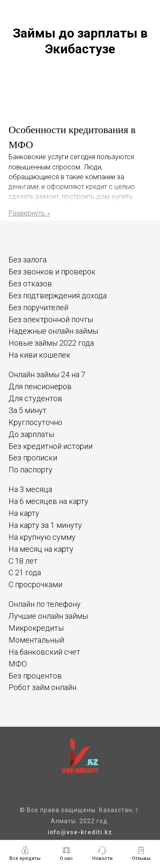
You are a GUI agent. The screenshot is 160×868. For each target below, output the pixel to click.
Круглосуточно (35, 422)
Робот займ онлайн (42, 687)
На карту (24, 513)
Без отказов (30, 284)
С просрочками (35, 584)
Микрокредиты (36, 628)
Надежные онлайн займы (53, 331)
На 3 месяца (30, 489)
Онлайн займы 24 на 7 (47, 374)
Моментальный (36, 640)
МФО (18, 664)
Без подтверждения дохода (58, 296)
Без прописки (33, 458)
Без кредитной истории (51, 446)
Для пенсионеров (40, 386)
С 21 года (25, 572)
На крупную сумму (42, 537)
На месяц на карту (41, 549)
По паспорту (31, 470)
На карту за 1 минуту (45, 525)
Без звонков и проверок (52, 272)
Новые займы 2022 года (51, 343)
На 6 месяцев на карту (48, 501)
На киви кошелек (39, 355)
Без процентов (35, 676)
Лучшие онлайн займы (48, 616)
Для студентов (35, 398)
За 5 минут (28, 410)
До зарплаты (31, 434)
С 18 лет (23, 561)
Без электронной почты (51, 319)
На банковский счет (44, 652)
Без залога (28, 260)
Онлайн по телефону (45, 604)
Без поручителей (38, 307)
